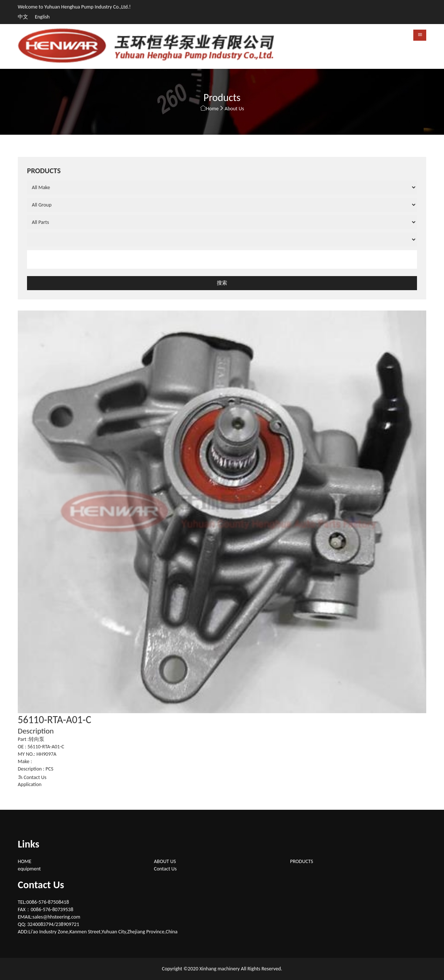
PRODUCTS (302, 861)
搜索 (222, 283)
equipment (29, 869)
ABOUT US (165, 861)
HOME (25, 861)
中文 (23, 17)
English (42, 17)
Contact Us (32, 777)
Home (212, 109)
